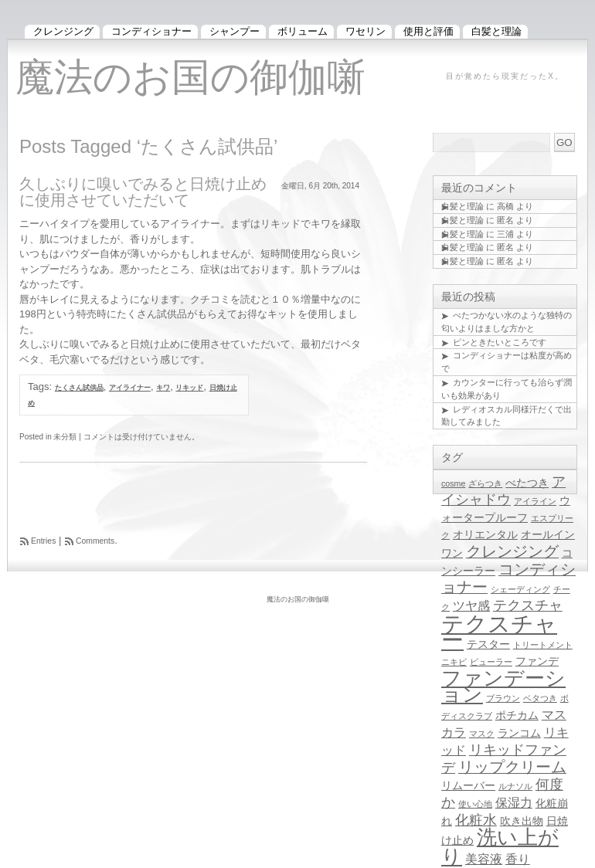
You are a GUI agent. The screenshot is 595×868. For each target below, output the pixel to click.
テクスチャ (528, 605)
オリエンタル (485, 535)
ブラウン (503, 698)
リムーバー (468, 786)
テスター (488, 644)
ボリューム (303, 31)
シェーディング (520, 589)
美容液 (484, 859)
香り (518, 859)
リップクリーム (512, 767)
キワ (163, 388)
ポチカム (517, 715)
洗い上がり (500, 847)
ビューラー (491, 662)
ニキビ (454, 662)
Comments (95, 541)
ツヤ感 (471, 605)
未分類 (65, 437)
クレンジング (512, 551)
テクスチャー (499, 632)
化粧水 (476, 820)
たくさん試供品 (79, 388)
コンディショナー (151, 31)
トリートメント (543, 645)
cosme (453, 483)
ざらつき (485, 483)
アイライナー (130, 388)
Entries (43, 541)
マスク (482, 734)
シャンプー (235, 31)
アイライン (535, 501)
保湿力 (514, 802)
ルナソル (515, 786)
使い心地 (475, 804)
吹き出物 (522, 821)
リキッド (189, 388)
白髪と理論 (462, 206)
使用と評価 (428, 31)
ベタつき (540, 698)
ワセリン (365, 31)
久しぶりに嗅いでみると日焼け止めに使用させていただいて (143, 192)
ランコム (519, 733)
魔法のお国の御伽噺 (190, 77)
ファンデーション (503, 686)
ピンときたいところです (500, 342)
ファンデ (537, 661)
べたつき (527, 483)
